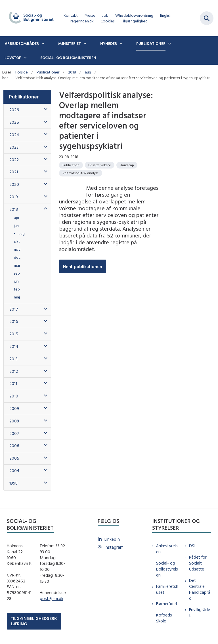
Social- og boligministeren (68, 58)
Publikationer (151, 43)
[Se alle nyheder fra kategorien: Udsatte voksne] (100, 165)
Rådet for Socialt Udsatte (198, 563)
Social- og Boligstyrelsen (167, 569)
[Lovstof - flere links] (24, 58)
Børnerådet (167, 604)
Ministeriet (70, 43)
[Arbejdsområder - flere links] (42, 43)
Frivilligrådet (200, 613)
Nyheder (109, 43)
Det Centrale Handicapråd (200, 589)
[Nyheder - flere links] (120, 43)
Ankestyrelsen (167, 549)
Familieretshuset (167, 589)
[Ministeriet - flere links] (84, 43)
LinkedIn (112, 539)
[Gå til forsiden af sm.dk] (30, 18)
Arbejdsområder (22, 43)
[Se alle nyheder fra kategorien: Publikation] (71, 165)
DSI (192, 546)
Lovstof (13, 58)
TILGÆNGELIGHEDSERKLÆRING (34, 621)
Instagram (114, 547)
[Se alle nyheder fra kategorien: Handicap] (127, 165)
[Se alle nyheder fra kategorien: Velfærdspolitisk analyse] (81, 173)
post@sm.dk (52, 598)
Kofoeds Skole (164, 618)
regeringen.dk (82, 21)
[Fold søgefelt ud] (207, 18)
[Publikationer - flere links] (169, 43)
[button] (44, 109)
